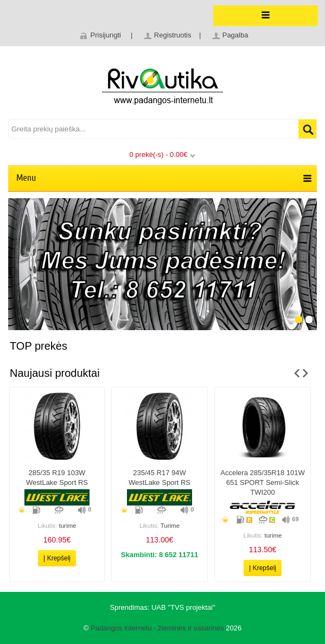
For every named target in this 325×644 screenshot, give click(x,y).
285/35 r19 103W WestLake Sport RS (57, 478)
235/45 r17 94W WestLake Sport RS (160, 478)
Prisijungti (106, 35)
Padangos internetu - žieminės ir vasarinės (157, 628)
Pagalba (235, 35)
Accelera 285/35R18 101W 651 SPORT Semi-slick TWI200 (262, 482)
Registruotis (173, 35)
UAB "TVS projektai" (183, 607)
